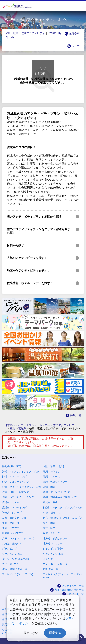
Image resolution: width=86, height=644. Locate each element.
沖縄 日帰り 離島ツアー (17, 492)
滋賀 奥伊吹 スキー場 (15, 569)
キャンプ (48, 559)
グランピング (10, 549)
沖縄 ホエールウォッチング (18, 497)
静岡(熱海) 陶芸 (12, 466)
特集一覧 (76, 415)
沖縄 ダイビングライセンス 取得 (22, 487)
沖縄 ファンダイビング (56, 492)
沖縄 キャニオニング (14, 477)
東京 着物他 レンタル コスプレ (63, 518)
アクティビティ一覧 (73, 586)
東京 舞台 (49, 528)
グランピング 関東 (53, 549)
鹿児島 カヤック (12, 502)
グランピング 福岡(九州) (16, 559)
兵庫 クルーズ (52, 533)
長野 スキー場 (51, 569)
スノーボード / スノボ (55, 564)
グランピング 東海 (53, 554)
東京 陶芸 (49, 523)
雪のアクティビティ (33, 33)
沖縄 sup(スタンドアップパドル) (21, 471)
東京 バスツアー (12, 528)
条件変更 (74, 34)
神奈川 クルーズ (12, 513)
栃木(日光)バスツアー (14, 533)
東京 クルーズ (11, 523)
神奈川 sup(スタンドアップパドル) (63, 507)
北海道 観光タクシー (55, 538)
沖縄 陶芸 (49, 487)
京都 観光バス (52, 513)
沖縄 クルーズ (52, 477)
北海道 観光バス (12, 543)
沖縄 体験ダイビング (55, 482)
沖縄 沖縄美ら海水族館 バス (60, 497)
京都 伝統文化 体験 (14, 518)
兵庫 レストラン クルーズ (18, 538)
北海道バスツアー (53, 543)
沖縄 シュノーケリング (16, 482)
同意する (55, 633)
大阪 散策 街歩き (54, 466)
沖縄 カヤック (52, 471)
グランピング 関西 (12, 554)
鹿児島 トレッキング (14, 507)
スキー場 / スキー (12, 564)
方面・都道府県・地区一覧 (69, 590)
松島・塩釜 (12, 33)
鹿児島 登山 (50, 502)
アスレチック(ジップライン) (18, 574)
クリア (76, 46)
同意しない (31, 633)
